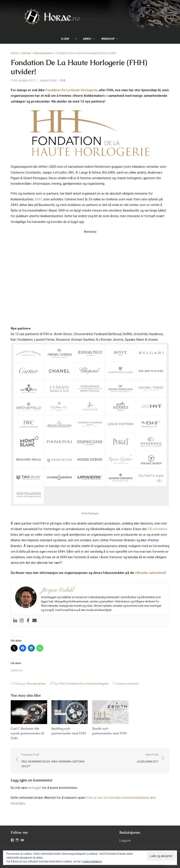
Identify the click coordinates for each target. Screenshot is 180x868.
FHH (62, 684)
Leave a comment (127, 684)
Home (14, 53)
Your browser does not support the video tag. (90, 274)
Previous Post (54, 761)
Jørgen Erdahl (48, 80)
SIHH (38, 199)
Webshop (108, 39)
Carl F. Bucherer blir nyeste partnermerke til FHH (27, 733)
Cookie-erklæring (92, 862)
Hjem (65, 39)
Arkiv (87, 39)
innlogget (35, 788)
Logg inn (125, 841)
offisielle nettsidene (150, 573)
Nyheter (26, 53)
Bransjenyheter (43, 53)
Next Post (148, 758)
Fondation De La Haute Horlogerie (71, 90)
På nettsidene (158, 529)
